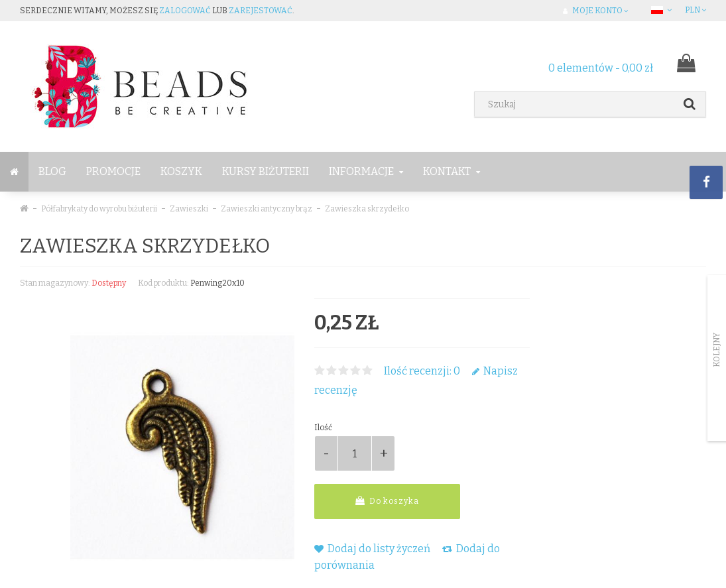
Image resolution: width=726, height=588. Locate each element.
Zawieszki (189, 209)
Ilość (323, 428)
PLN (696, 10)
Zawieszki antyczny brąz (267, 209)
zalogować (185, 11)
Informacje (366, 171)
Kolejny (717, 350)
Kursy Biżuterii (266, 171)
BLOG (52, 171)
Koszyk (181, 171)
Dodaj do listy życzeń (372, 549)
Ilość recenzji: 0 (422, 371)
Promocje (113, 171)
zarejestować (261, 11)
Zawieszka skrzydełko (367, 209)
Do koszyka (387, 501)
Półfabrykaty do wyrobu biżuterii (99, 209)
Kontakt (452, 171)
